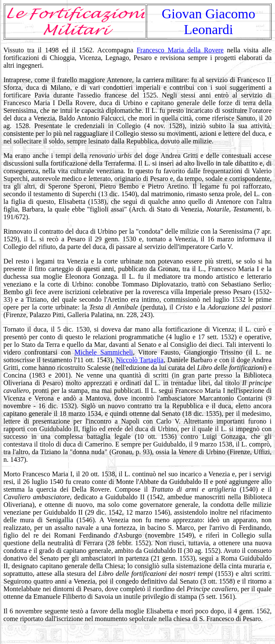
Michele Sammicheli (103, 352)
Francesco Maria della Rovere (180, 50)
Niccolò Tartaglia (140, 360)
